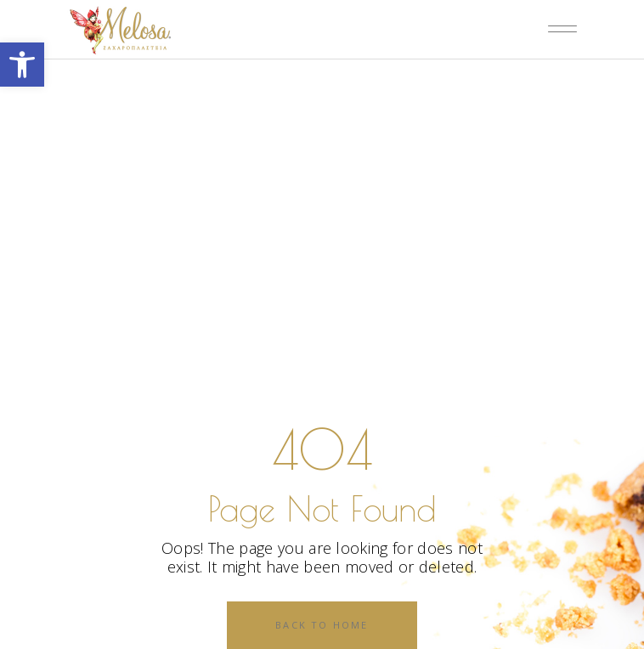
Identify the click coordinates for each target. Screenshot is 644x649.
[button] (22, 65)
